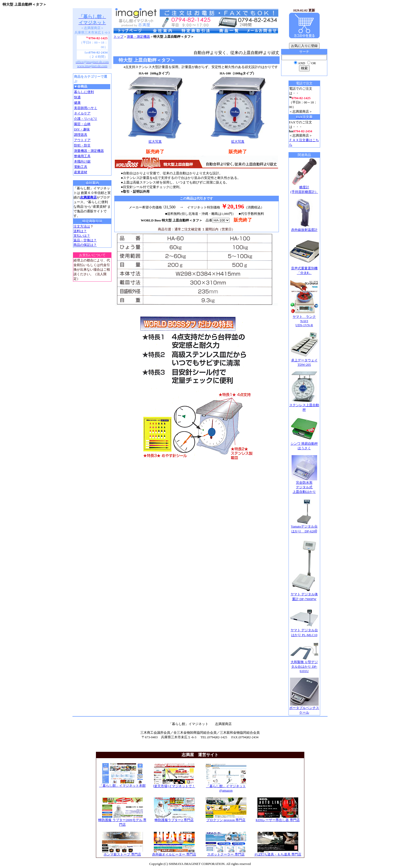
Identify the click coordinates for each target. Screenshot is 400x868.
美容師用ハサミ (86, 108)
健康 (77, 103)
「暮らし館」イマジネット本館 (122, 784)
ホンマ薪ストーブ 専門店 (122, 853)
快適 (77, 97)
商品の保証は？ (85, 245)
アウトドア (82, 140)
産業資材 (81, 172)
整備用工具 (82, 156)
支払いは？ (82, 236)
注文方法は (82, 226)
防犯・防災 (82, 145)
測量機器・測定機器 (89, 151)
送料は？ (80, 231)
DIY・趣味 (82, 129)
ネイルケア (82, 113)
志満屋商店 (88, 197)
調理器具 (81, 135)
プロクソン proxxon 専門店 (226, 818)
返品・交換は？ (85, 240)
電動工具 (81, 167)
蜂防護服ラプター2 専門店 (174, 818)
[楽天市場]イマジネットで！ (174, 784)
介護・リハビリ (86, 119)
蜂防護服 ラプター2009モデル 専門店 (122, 821)
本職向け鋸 (82, 161)
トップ (118, 37)
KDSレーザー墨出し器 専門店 (278, 818)
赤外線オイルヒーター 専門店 (174, 853)
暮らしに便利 (84, 92)
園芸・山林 (82, 124)
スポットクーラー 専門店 (226, 853)
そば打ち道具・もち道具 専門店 (278, 853)
